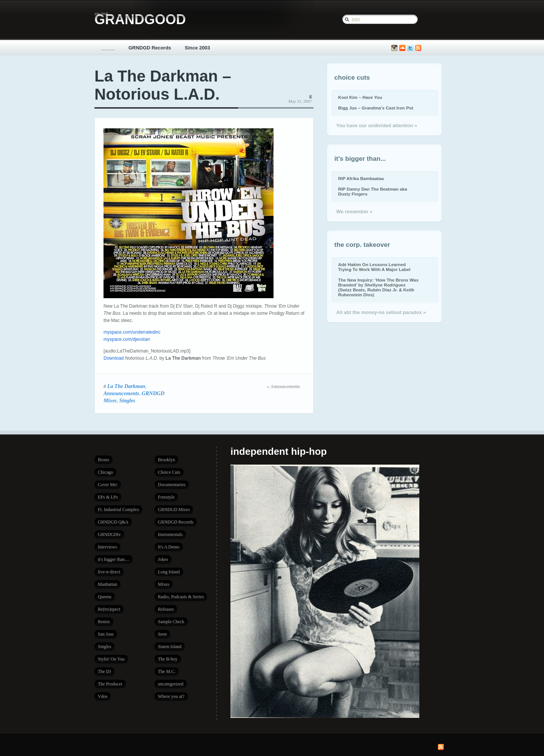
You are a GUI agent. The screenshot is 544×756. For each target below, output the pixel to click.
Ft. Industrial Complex (118, 510)
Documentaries (172, 485)
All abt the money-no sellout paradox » (381, 312)
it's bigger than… (114, 559)
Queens (105, 597)
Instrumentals (170, 534)
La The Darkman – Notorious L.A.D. (163, 85)
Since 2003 (197, 48)
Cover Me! (108, 485)
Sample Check (171, 622)
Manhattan (107, 584)
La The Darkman (126, 386)
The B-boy (168, 659)
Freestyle (166, 497)
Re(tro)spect (109, 609)
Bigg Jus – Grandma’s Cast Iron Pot (376, 108)
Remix (104, 622)
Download (114, 358)
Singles (127, 400)
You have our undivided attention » (377, 125)
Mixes (164, 584)
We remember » (354, 212)
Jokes (163, 559)
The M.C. (167, 671)
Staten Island (170, 647)
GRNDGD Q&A (113, 522)
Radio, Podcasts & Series (181, 597)
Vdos (103, 696)
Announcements (121, 393)
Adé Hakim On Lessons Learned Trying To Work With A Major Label (374, 267)
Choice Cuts (169, 472)
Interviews (107, 547)
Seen (162, 634)
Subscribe (418, 48)
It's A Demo (169, 547)
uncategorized (171, 684)
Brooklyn (166, 460)
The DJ (104, 671)
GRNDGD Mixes (174, 510)
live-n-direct (109, 572)
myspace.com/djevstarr (127, 339)
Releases (166, 609)
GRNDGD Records (150, 48)
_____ (108, 48)
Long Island (169, 572)
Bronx (104, 460)
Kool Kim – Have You (360, 97)
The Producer (110, 684)
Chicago (105, 472)
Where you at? (171, 696)
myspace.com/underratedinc (132, 332)
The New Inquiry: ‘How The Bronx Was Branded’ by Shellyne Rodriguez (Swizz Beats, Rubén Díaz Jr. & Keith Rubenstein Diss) (378, 287)
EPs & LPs (108, 497)
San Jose (106, 634)
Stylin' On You (111, 659)
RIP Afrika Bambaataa (361, 178)
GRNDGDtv (109, 534)
